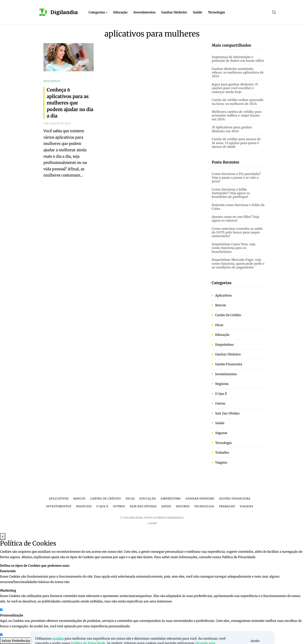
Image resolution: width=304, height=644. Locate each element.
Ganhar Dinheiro (174, 12)
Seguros (221, 433)
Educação (120, 12)
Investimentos (144, 12)
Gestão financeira (229, 364)
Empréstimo (224, 345)
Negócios (222, 384)
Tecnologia (216, 12)
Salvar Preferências (16, 641)
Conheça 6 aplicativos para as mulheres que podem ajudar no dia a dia (70, 103)
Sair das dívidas (227, 413)
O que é (221, 394)
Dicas (219, 325)
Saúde (198, 12)
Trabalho (222, 453)
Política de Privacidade (239, 557)
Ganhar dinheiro (228, 354)
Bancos (221, 305)
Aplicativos (223, 295)
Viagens (221, 462)
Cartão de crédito (228, 315)
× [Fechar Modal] (3, 536)
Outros (220, 403)
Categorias (98, 12)
